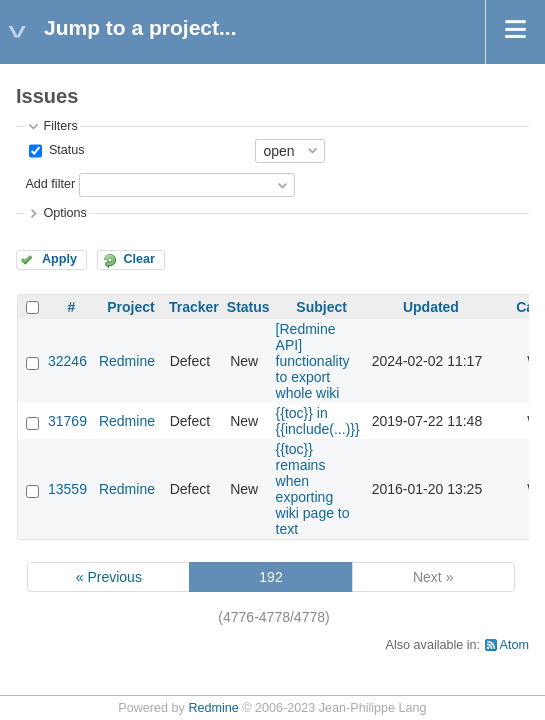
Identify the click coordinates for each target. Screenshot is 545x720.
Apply (59, 259)
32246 (67, 361)
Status (64, 150)
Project (130, 307)
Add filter (50, 184)
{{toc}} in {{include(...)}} (318, 421)
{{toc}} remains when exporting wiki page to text (313, 489)
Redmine (127, 361)
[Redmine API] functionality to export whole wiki (313, 361)
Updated (431, 307)
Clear (139, 259)
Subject (321, 307)
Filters (60, 126)
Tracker (194, 307)
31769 (67, 421)
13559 (67, 489)
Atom (514, 645)
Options (64, 213)
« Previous (109, 577)
